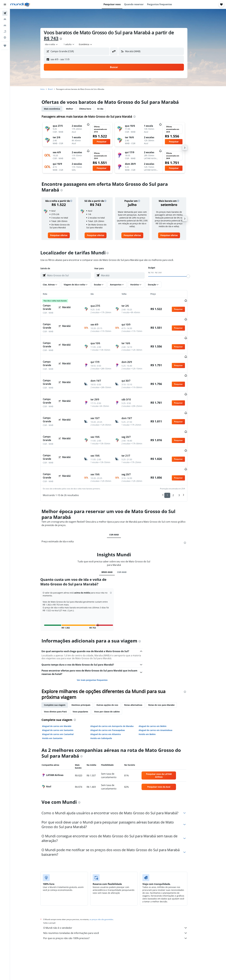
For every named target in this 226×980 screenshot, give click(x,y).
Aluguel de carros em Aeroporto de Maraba (116, 694)
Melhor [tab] (74, 109)
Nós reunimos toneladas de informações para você (119, 900)
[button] (5, 4)
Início (47, 89)
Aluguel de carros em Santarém (62, 698)
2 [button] (177, 463)
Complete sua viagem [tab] (59, 672)
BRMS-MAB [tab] (111, 540)
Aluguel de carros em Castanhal (62, 702)
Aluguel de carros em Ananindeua (159, 698)
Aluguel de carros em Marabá (61, 694)
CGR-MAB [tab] (118, 502)
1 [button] (171, 463)
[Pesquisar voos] (5, 13)
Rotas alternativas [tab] (137, 672)
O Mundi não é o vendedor (119, 895)
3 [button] (183, 463)
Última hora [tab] (89, 109)
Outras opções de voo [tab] (111, 672)
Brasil (54, 89)
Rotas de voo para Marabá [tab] (166, 672)
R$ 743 (55, 38)
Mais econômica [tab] (56, 109)
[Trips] (5, 46)
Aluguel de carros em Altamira (110, 702)
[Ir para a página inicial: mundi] (20, 4)
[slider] (192, 276)
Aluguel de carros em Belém (157, 694)
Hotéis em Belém (151, 702)
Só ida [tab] (104, 109)
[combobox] (56, 44)
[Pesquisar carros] (5, 25)
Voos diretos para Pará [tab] (59, 679)
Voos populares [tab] (85, 679)
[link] (63, 235)
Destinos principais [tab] (85, 672)
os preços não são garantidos (106, 887)
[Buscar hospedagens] (5, 19)
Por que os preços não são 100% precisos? (119, 906)
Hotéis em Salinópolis (105, 706)
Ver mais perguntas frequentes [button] (96, 647)
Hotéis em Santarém (56, 706)
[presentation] (65, 39)
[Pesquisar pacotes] (5, 31)
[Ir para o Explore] (5, 37)
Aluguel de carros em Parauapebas (112, 698)
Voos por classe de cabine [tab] (111, 679)
